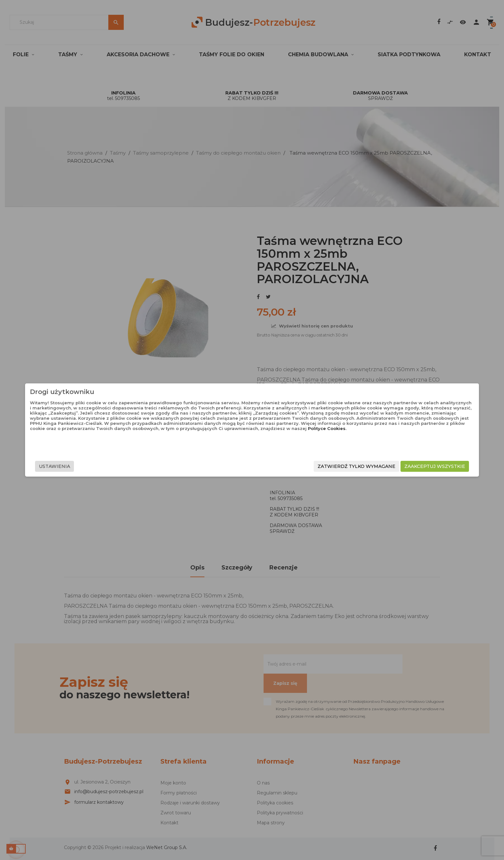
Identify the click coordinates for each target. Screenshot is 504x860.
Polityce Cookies (294, 444)
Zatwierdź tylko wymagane (286, 466)
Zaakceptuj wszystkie (365, 466)
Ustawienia (125, 466)
